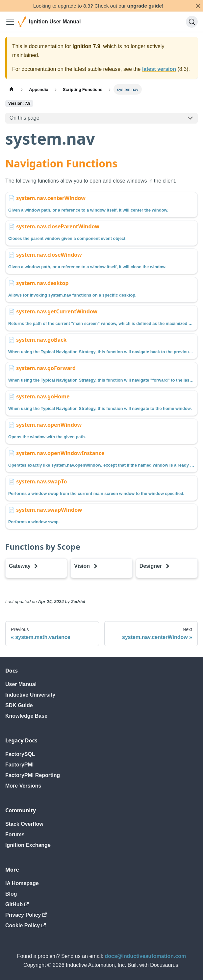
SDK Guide (19, 705)
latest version (159, 69)
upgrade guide (145, 6)
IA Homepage (22, 883)
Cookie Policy (25, 925)
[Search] (192, 22)
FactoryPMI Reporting (33, 775)
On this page (25, 118)
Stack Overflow (24, 824)
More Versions (23, 786)
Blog (11, 894)
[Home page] (12, 89)
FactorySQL (20, 754)
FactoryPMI (19, 765)
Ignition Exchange (28, 845)
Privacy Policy (26, 915)
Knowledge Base (26, 716)
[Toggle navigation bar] (10, 22)
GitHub (17, 904)
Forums (15, 835)
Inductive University (30, 695)
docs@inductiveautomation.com (146, 956)
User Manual (21, 684)
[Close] (198, 6)
